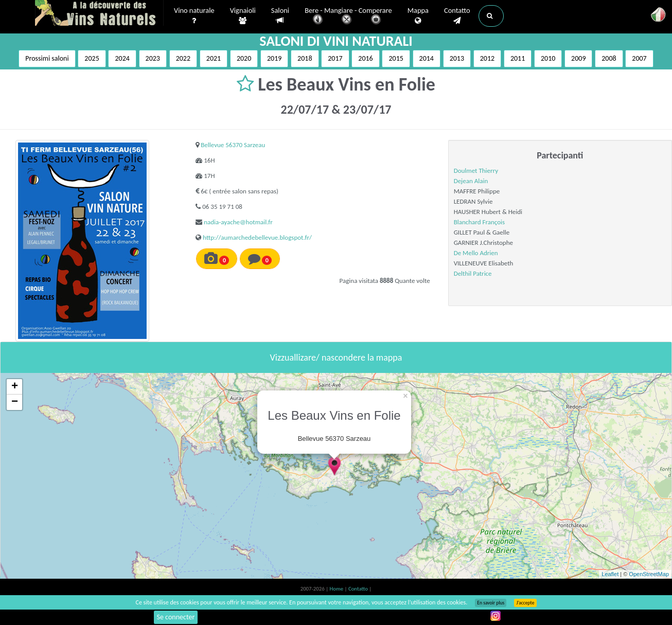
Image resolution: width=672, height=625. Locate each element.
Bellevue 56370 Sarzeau (233, 145)
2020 (244, 58)
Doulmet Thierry (476, 171)
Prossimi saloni (47, 58)
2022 (183, 58)
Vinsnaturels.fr (99, 14)
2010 (548, 58)
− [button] (15, 402)
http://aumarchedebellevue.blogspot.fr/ (257, 237)
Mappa (418, 16)
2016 (365, 58)
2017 (335, 58)
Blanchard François (479, 222)
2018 (305, 58)
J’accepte (525, 603)
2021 (214, 58)
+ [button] (15, 387)
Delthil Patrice (473, 273)
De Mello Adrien (476, 253)
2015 (396, 58)
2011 (518, 58)
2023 (153, 58)
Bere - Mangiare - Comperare (348, 17)
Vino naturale (194, 16)
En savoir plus (491, 603)
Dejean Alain (471, 181)
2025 (92, 58)
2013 (457, 58)
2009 (578, 58)
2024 (122, 58)
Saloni (280, 16)
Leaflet (610, 574)
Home (337, 589)
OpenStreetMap (649, 574)
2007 (639, 58)
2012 (487, 58)
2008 (609, 58)
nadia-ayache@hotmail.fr (238, 222)
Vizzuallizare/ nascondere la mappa (336, 358)
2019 (274, 58)
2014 (427, 58)
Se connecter (176, 617)
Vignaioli (243, 16)
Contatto (457, 16)
